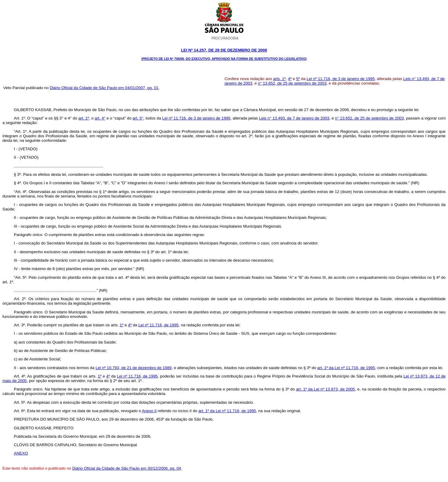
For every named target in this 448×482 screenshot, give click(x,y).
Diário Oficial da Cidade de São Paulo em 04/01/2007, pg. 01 (104, 88)
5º (298, 79)
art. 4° (100, 118)
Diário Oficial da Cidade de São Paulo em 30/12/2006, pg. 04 (127, 468)
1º (122, 325)
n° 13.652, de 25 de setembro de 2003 (292, 83)
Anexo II (149, 411)
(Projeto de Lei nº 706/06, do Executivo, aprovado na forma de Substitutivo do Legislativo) (224, 59)
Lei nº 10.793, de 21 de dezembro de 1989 (133, 368)
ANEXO (21, 453)
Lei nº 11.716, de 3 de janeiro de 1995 (341, 79)
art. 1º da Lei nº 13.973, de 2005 (326, 389)
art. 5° (138, 118)
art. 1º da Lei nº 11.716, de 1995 (346, 368)
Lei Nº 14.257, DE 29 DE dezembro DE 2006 (224, 50)
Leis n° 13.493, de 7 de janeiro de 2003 (294, 118)
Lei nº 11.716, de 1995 (158, 325)
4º (290, 79)
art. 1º (84, 118)
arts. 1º (279, 79)
